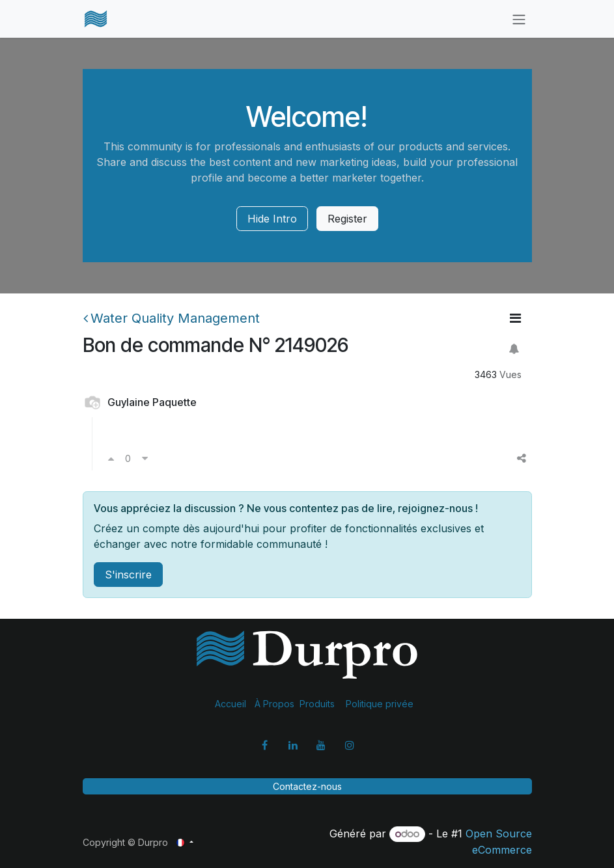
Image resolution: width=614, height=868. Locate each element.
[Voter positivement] (111, 458)
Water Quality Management (172, 318)
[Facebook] (264, 745)
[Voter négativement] (145, 458)
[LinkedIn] (293, 745)
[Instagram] (350, 745)
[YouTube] (321, 745)
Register (347, 219)
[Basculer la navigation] (519, 19)
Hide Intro (272, 219)
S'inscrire (128, 575)
